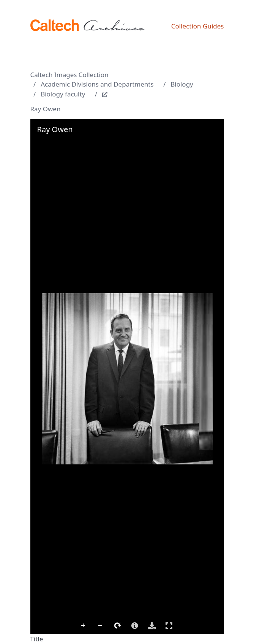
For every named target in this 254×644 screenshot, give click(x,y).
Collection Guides (198, 26)
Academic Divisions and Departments (97, 84)
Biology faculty (63, 94)
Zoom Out (101, 626)
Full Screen (169, 626)
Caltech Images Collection (69, 75)
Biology (182, 84)
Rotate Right (118, 626)
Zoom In (84, 626)
